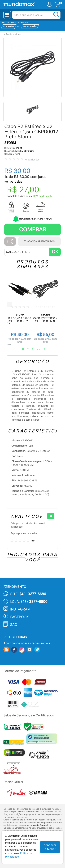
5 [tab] (42, 349)
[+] (51, 516)
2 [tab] (26, 349)
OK (55, 252)
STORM (10, 143)
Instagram (20, 609)
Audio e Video (13, 34)
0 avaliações (32, 160)
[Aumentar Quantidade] (12, 240)
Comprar (33, 229)
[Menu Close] (7, 15)
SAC (14, 625)
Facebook (19, 617)
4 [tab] (37, 349)
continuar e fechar (50, 847)
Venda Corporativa (42, 825)
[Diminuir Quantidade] (12, 243)
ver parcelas (13, 181)
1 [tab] (21, 349)
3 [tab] (32, 349)
